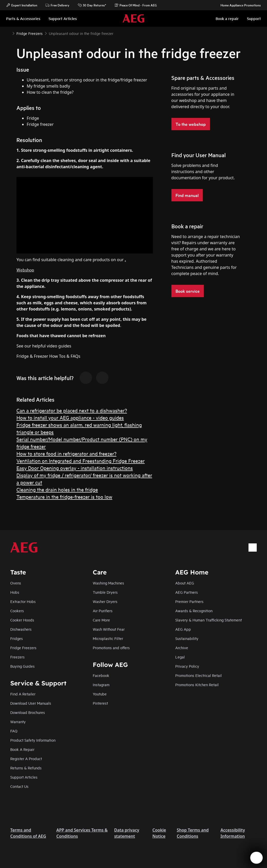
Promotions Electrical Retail (199, 675)
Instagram (101, 685)
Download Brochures (28, 712)
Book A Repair (22, 749)
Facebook (101, 675)
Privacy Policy (187, 666)
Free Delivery (57, 5)
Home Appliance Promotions (238, 5)
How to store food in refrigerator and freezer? (66, 453)
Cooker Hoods (22, 620)
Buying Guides (22, 666)
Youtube (100, 694)
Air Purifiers (103, 611)
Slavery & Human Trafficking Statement (209, 620)
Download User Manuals (31, 703)
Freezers (17, 657)
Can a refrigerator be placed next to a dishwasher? (72, 410)
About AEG (185, 583)
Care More (101, 620)
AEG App (183, 629)
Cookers (17, 611)
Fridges (17, 638)
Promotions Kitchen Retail (197, 685)
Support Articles (24, 777)
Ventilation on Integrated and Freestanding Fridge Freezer (81, 461)
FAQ (14, 731)
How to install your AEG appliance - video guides (70, 417)
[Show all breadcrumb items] (8, 33)
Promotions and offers (111, 648)
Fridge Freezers (23, 648)
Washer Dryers (105, 601)
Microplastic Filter (108, 638)
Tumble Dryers (105, 592)
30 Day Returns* (92, 5)
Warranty (18, 721)
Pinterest (100, 703)
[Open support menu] (256, 858)
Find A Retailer (23, 694)
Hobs (15, 592)
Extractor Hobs (23, 601)
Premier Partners (189, 601)
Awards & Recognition (194, 611)
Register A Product (26, 758)
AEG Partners (187, 592)
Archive (182, 648)
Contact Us (19, 786)
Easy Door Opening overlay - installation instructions (75, 468)
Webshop (25, 270)
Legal (180, 657)
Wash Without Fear (109, 629)
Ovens (16, 583)
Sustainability (187, 638)
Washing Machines (108, 583)
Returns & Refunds (26, 768)
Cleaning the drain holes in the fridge (57, 489)
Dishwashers (21, 629)
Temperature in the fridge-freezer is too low (64, 497)
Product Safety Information (33, 740)
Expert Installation (22, 5)
